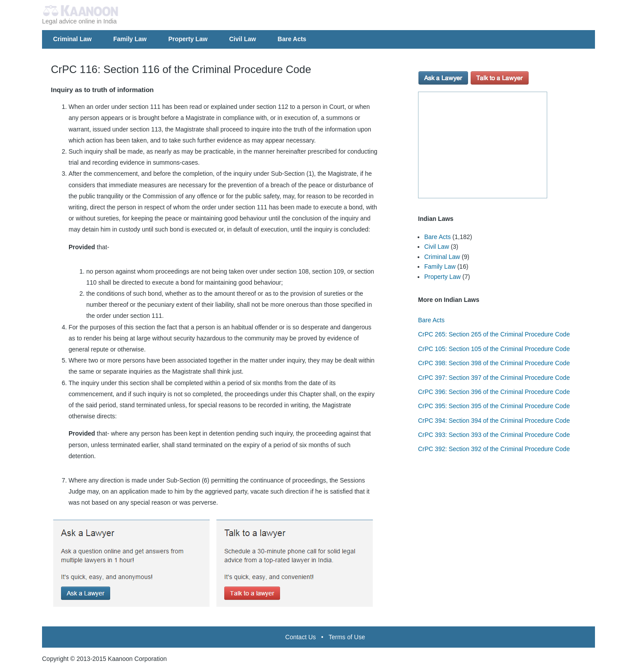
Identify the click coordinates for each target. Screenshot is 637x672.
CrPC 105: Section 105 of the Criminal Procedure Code (494, 349)
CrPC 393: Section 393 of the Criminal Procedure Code (494, 435)
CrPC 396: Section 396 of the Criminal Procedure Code (494, 392)
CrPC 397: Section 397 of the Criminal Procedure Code (494, 378)
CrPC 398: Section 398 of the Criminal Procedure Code (494, 363)
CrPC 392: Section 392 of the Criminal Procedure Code (494, 449)
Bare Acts (292, 39)
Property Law (188, 39)
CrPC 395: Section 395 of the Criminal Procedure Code (494, 406)
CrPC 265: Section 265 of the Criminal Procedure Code (494, 334)
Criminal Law (72, 39)
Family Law (130, 39)
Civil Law (243, 39)
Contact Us (301, 637)
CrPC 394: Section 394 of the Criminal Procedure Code (494, 421)
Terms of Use (347, 637)
